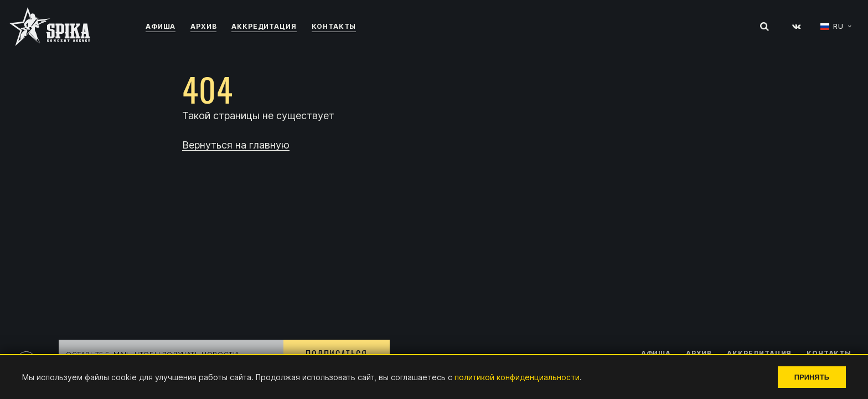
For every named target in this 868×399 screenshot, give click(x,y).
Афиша (161, 26)
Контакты (334, 26)
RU (838, 27)
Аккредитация (264, 26)
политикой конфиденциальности (517, 377)
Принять (812, 377)
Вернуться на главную (236, 145)
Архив (203, 26)
